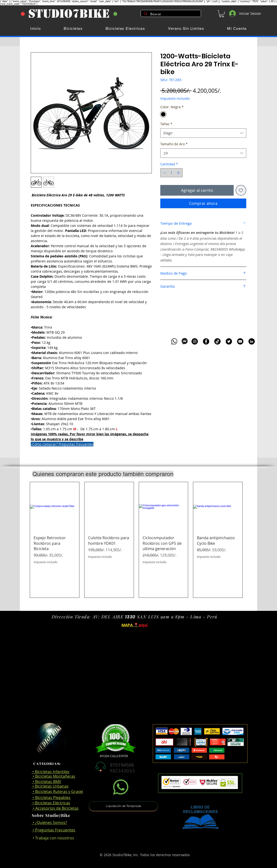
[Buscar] (170, 14)
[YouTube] (240, 341)
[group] (136, 540)
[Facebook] (206, 341)
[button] (222, 14)
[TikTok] (217, 341)
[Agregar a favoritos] (241, 190)
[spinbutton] (171, 173)
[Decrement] (164, 173)
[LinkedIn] (252, 341)
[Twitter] (229, 341)
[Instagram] (195, 341)
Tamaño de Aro (174, 144)
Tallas (166, 124)
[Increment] (179, 173)
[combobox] (203, 133)
